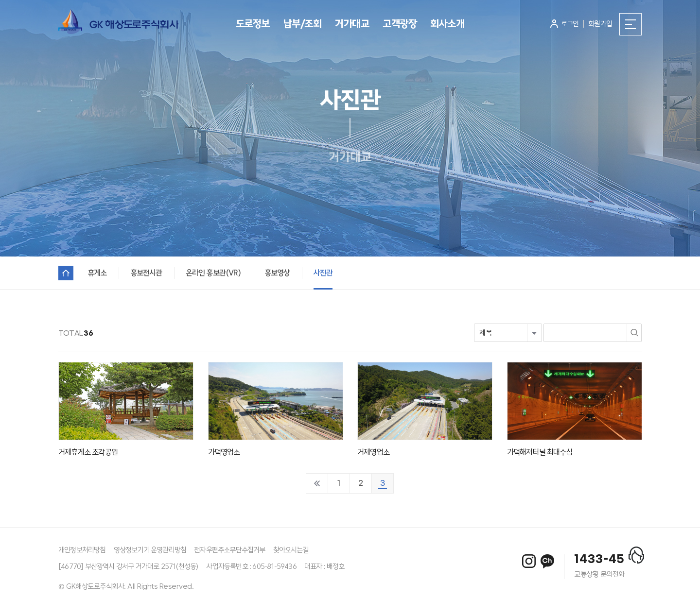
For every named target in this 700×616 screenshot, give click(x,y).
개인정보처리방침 (82, 550)
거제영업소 (373, 452)
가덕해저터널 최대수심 (540, 452)
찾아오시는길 (291, 550)
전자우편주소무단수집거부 (229, 550)
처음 (317, 483)
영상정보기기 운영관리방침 (150, 550)
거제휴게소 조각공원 (88, 452)
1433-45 (599, 560)
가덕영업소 (224, 452)
